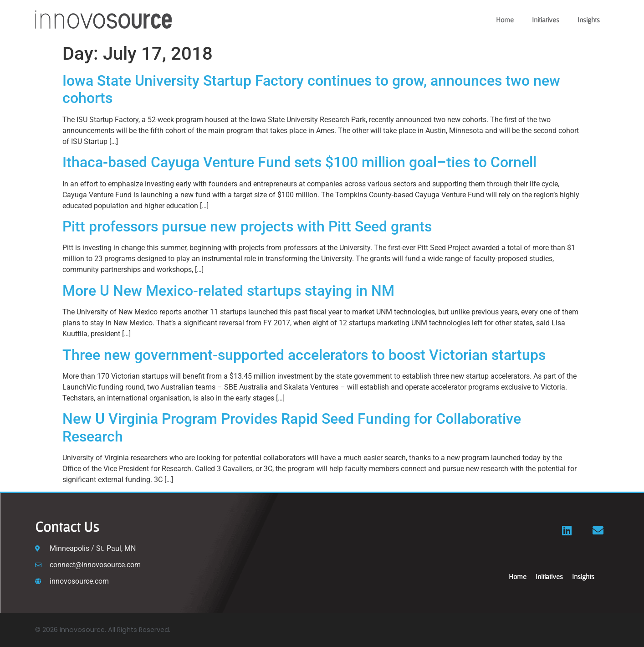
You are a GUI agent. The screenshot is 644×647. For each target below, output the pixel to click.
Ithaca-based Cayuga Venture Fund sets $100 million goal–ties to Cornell (299, 162)
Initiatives (546, 20)
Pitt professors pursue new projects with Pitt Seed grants (249, 226)
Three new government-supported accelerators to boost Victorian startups (306, 355)
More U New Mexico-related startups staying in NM (230, 291)
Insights (589, 20)
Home (505, 20)
